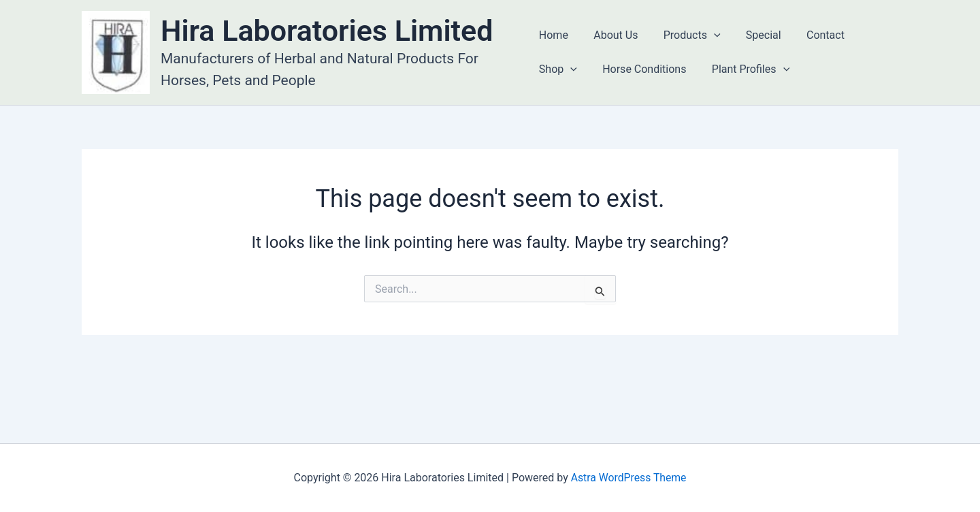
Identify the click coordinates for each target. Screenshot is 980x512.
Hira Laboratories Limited (327, 31)
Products (685, 35)
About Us (612, 35)
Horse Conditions (641, 69)
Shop (558, 69)
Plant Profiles (743, 69)
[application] (706, 35)
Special (753, 35)
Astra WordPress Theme (628, 478)
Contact (811, 35)
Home (554, 35)
